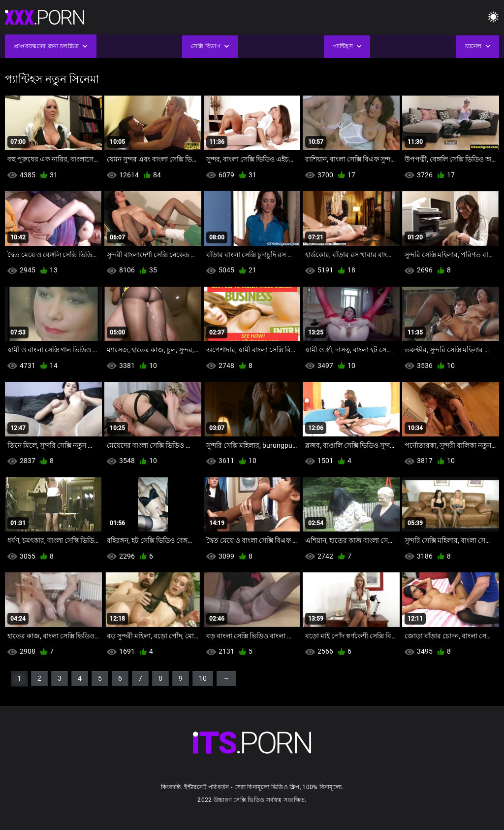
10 (203, 678)
